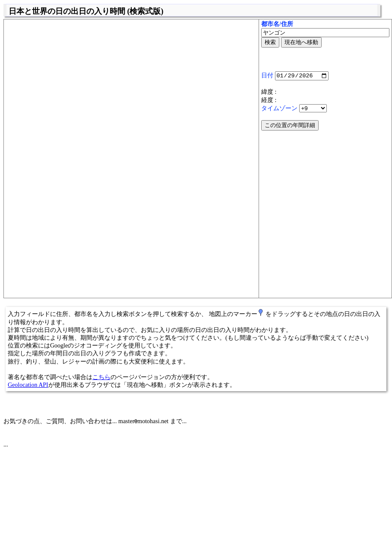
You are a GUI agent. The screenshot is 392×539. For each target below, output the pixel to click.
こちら (101, 377)
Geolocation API (28, 385)
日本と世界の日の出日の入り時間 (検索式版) (86, 11)
